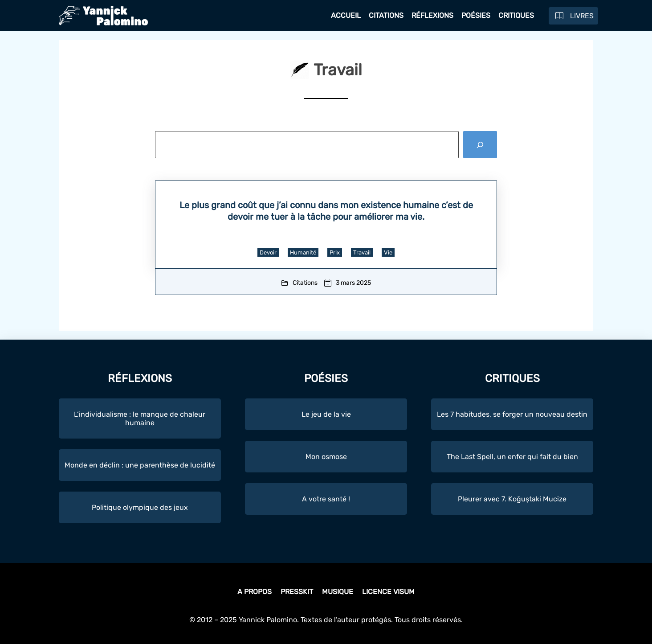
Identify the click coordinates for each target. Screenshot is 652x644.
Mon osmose (326, 457)
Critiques (516, 15)
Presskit (297, 592)
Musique (338, 592)
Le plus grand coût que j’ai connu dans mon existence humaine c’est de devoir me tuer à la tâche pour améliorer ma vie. (326, 211)
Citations (386, 15)
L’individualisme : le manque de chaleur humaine (140, 418)
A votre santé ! (326, 499)
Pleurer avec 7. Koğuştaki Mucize (512, 499)
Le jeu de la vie (326, 414)
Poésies (476, 15)
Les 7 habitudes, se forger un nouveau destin (512, 414)
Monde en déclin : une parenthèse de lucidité (140, 465)
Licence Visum (388, 592)
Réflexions (432, 15)
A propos (255, 592)
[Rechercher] (480, 145)
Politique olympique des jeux (140, 507)
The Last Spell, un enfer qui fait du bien (512, 457)
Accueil (346, 15)
